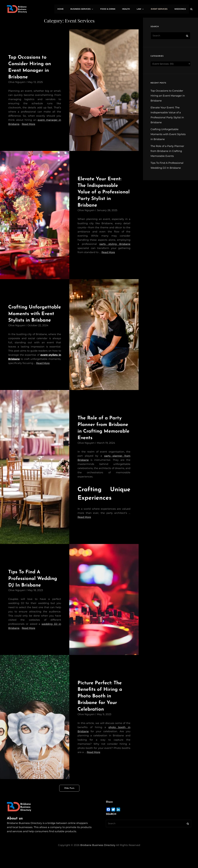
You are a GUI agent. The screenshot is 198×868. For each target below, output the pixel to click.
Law (143, 9)
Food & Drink (111, 9)
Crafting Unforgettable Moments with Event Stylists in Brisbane (168, 134)
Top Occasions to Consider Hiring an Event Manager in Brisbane (168, 96)
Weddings (180, 9)
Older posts (69, 801)
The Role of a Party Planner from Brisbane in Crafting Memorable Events (167, 151)
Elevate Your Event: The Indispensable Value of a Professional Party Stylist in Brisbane (101, 192)
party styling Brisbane (115, 244)
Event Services (160, 9)
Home (66, 9)
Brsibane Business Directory (98, 858)
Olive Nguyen (17, 82)
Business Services (87, 9)
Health (129, 9)
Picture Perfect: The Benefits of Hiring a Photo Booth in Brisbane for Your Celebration (102, 709)
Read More (28, 124)
